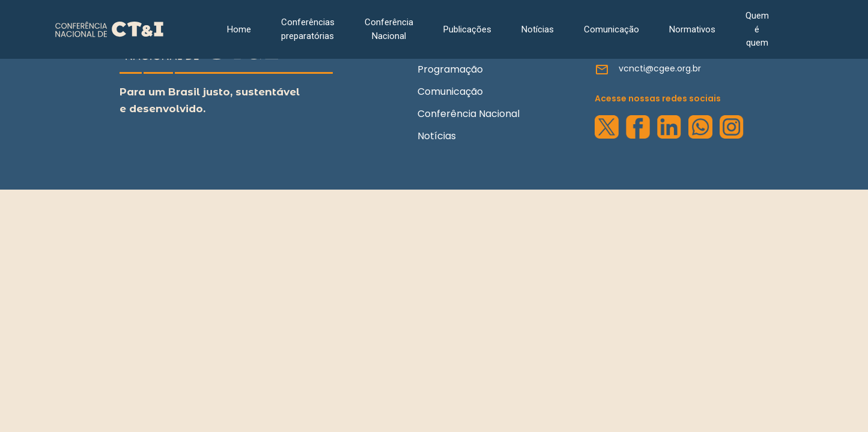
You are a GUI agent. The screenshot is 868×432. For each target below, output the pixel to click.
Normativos (692, 29)
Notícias (538, 29)
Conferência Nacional (389, 29)
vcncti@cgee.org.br (660, 68)
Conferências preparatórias (308, 29)
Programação (450, 69)
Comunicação (612, 29)
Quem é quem (757, 29)
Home (239, 29)
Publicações (467, 29)
